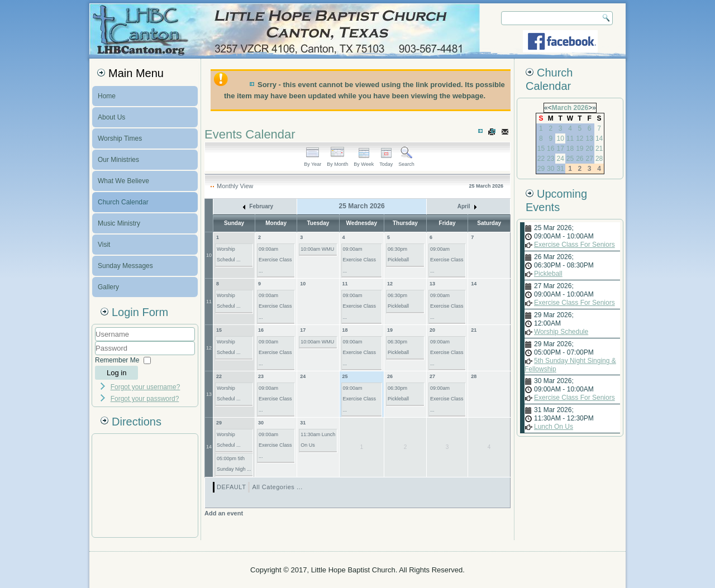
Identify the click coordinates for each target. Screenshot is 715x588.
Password (95, 355)
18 (345, 330)
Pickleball (548, 274)
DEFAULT (231, 487)
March (562, 108)
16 (261, 330)
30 (261, 423)
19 (390, 330)
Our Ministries (118, 160)
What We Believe (123, 181)
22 (219, 376)
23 (261, 376)
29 (219, 423)
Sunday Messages (125, 266)
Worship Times (120, 138)
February (258, 206)
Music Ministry (119, 223)
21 (474, 330)
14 (474, 284)
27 (432, 376)
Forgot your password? (145, 399)
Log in (116, 373)
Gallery (108, 287)
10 (209, 255)
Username (95, 341)
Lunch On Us (554, 427)
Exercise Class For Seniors (575, 245)
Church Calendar (123, 202)
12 (390, 284)
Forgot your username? (146, 387)
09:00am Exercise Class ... (275, 260)
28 (474, 376)
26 (390, 376)
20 (432, 330)
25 (345, 376)
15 (219, 330)
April (467, 206)
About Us (111, 117)
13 (432, 284)
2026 (581, 108)
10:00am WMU (317, 249)
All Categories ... (277, 487)
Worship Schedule (561, 332)
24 (303, 376)
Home (107, 96)
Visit (104, 245)
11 (209, 302)
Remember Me (117, 360)
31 (303, 423)
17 (303, 330)
